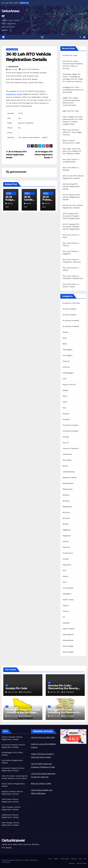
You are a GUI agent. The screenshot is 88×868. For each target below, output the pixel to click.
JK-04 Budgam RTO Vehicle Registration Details (44, 155)
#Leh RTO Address (14, 79)
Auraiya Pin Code (70, 55)
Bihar (65, 344)
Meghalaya (67, 507)
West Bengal (68, 646)
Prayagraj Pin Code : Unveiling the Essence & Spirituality (73, 90)
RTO (64, 571)
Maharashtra (68, 483)
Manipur (66, 495)
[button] (80, 37)
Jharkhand (67, 454)
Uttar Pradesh (69, 629)
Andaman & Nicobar (71, 303)
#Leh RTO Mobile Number (17, 83)
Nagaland (67, 530)
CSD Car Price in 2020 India (43, 737)
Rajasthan (67, 565)
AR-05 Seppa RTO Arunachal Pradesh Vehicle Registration (71, 216)
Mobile (65, 524)
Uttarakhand (68, 634)
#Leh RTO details (30, 79)
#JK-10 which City (30, 76)
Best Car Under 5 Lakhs (41, 783)
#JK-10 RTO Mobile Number (35, 73)
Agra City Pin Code (71, 111)
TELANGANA (68, 588)
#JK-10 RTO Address (30, 69)
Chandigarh (68, 350)
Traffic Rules (68, 600)
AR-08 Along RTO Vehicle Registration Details (71, 186)
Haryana (66, 419)
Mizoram (66, 512)
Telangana (67, 594)
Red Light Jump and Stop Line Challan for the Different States (72, 151)
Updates (66, 623)
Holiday (66, 437)
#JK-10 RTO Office (14, 76)
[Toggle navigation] (42, 37)
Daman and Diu (69, 384)
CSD (64, 379)
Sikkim (65, 576)
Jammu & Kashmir (12, 49)
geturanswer (13, 66)
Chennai (66, 367)
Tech (65, 582)
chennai (66, 361)
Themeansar (6, 862)
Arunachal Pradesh (71, 321)
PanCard (66, 547)
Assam (65, 332)
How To (66, 443)
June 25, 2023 (13, 692)
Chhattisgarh (68, 373)
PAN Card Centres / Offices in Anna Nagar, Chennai (72, 132)
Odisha (66, 541)
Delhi (65, 396)
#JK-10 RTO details (14, 73)
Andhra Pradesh (69, 309)
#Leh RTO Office (36, 83)
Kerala (65, 466)
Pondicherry (68, 553)
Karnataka (67, 460)
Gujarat (66, 414)
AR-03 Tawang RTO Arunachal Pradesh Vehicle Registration (71, 227)
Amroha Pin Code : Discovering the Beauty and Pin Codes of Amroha (64, 688)
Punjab (66, 559)
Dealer (65, 390)
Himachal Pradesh (70, 425)
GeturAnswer (13, 840)
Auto (65, 338)
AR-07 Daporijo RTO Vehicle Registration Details (71, 197)
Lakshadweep (69, 472)
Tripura (66, 605)
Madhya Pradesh (70, 477)
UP (64, 617)
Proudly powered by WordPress (13, 860)
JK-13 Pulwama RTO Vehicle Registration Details (16, 155)
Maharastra (67, 489)
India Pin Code (81, 863)
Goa (64, 408)
